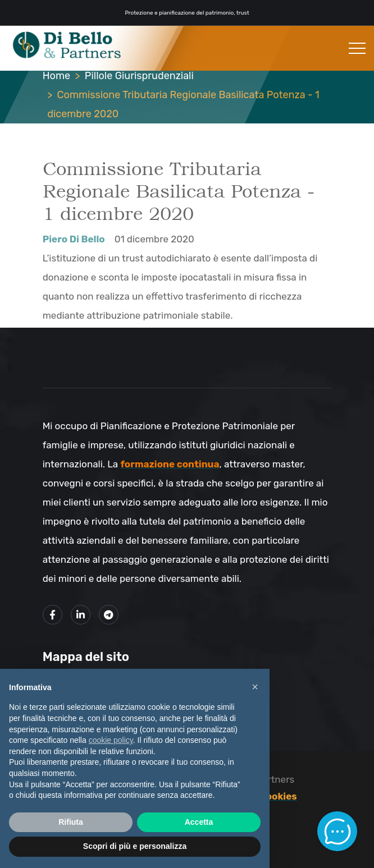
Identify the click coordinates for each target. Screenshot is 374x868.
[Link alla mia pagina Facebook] (53, 615)
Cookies (278, 796)
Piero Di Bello (74, 239)
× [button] (255, 687)
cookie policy (111, 740)
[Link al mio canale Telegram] (109, 615)
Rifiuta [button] (71, 822)
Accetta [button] (199, 822)
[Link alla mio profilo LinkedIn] (81, 615)
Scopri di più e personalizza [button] (135, 846)
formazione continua (170, 464)
